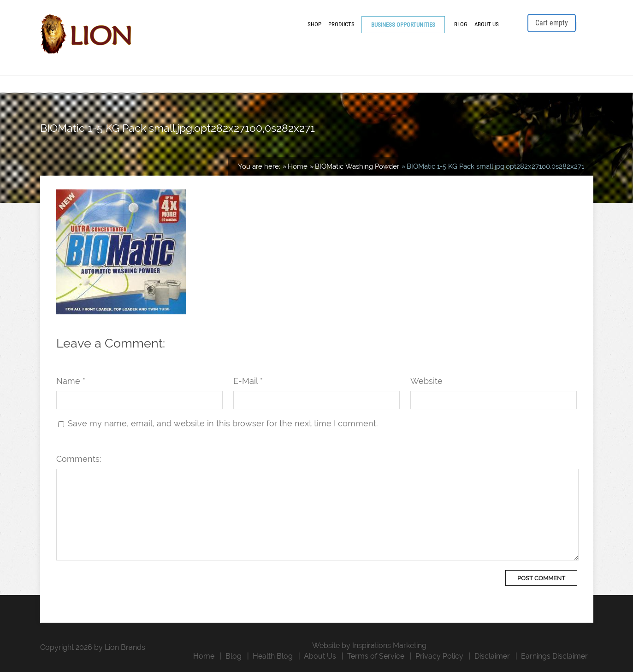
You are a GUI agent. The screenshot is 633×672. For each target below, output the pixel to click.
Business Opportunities (403, 25)
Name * (71, 381)
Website (426, 381)
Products (341, 24)
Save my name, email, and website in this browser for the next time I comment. (223, 423)
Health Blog (273, 656)
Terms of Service (376, 656)
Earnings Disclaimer (554, 656)
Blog (461, 24)
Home (204, 656)
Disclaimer (492, 656)
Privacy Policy (439, 656)
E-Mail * (248, 381)
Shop (314, 24)
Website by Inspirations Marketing (369, 645)
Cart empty (552, 23)
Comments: (79, 459)
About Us (487, 24)
